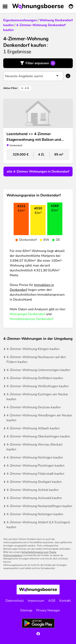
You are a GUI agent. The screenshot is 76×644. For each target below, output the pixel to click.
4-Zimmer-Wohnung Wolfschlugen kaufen (38, 386)
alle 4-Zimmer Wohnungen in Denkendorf (38, 172)
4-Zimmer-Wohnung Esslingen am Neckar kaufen (37, 397)
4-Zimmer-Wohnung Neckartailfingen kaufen (39, 506)
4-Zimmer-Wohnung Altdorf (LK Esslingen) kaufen (38, 525)
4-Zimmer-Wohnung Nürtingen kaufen (35, 457)
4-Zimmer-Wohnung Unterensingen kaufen (38, 370)
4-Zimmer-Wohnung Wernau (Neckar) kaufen (34, 447)
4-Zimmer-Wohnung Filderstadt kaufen (35, 474)
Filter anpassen (40, 63)
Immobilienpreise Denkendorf (32, 319)
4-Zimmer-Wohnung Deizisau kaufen (34, 407)
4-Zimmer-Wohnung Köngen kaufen (33, 349)
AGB (52, 601)
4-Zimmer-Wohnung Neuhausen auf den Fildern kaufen (36, 359)
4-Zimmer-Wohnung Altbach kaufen (33, 428)
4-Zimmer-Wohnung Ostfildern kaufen (35, 378)
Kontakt (65, 601)
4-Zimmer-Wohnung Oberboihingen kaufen (38, 436)
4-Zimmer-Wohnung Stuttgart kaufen (34, 482)
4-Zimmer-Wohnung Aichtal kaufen (33, 490)
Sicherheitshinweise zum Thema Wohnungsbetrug (30, 554)
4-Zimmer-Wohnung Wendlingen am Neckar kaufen (39, 418)
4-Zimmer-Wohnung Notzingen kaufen (35, 514)
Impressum (36, 601)
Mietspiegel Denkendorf (27, 314)
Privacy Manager (48, 610)
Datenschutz (15, 601)
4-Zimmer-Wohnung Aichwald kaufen (34, 498)
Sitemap (26, 610)
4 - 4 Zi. (25, 88)
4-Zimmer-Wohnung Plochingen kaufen (35, 466)
